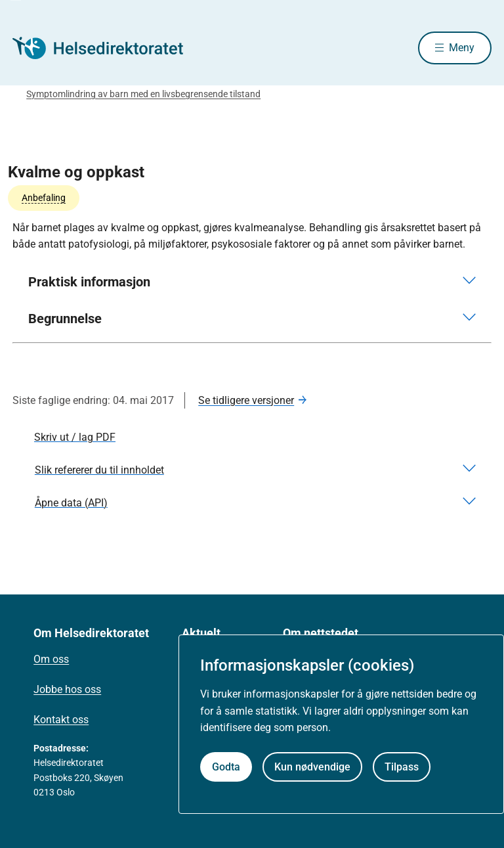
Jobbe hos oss (67, 689)
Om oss (51, 659)
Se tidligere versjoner (246, 400)
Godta (226, 767)
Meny (462, 48)
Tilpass (402, 767)
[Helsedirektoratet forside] (107, 48)
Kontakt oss (61, 720)
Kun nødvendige (312, 767)
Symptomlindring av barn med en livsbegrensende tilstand (143, 94)
